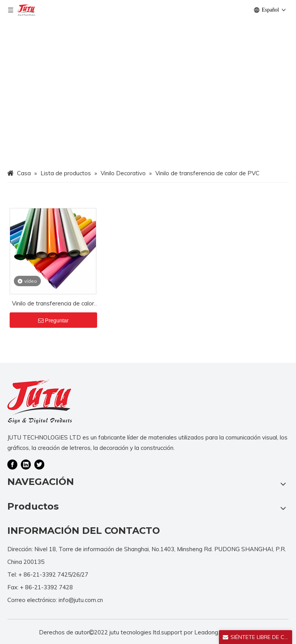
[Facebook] (12, 464)
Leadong (206, 632)
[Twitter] (39, 464)
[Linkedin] (26, 464)
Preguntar (53, 320)
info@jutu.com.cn (81, 600)
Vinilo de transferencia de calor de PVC (53, 304)
